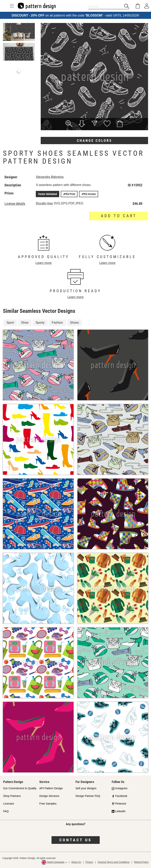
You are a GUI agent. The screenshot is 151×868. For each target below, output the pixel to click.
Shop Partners (12, 796)
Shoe (25, 323)
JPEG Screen (89, 194)
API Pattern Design (51, 788)
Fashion (57, 323)
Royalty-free (44, 203)
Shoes (74, 323)
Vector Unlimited (47, 194)
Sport (10, 323)
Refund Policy (141, 862)
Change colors (94, 141)
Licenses (9, 804)
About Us (76, 862)
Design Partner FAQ (88, 796)
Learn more (44, 263)
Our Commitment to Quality (20, 788)
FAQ (6, 811)
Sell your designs (86, 788)
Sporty (40, 323)
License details (15, 204)
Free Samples (48, 804)
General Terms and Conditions (114, 862)
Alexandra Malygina (50, 177)
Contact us (76, 840)
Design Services (49, 796)
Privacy (89, 862)
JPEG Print (69, 194)
